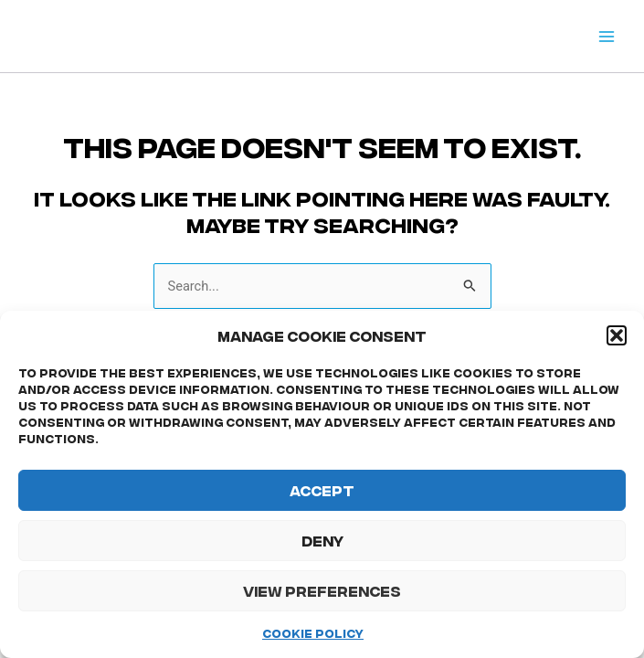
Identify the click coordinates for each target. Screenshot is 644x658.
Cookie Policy (313, 633)
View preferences (322, 590)
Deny (322, 540)
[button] (617, 335)
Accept (322, 490)
